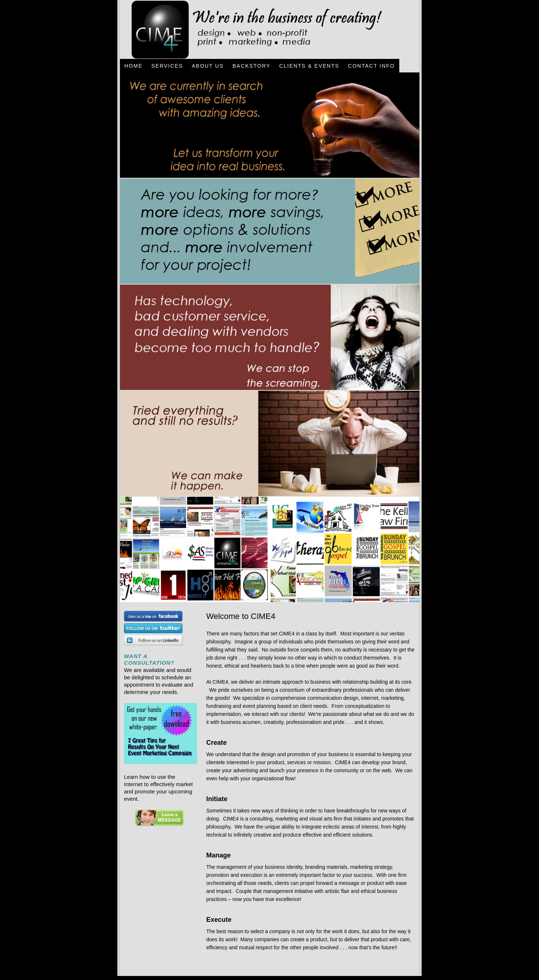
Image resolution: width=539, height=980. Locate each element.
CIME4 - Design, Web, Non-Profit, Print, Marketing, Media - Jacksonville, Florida (253, 29)
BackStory (252, 66)
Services (167, 66)
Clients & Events (309, 66)
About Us (208, 66)
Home (133, 66)
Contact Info (372, 66)
